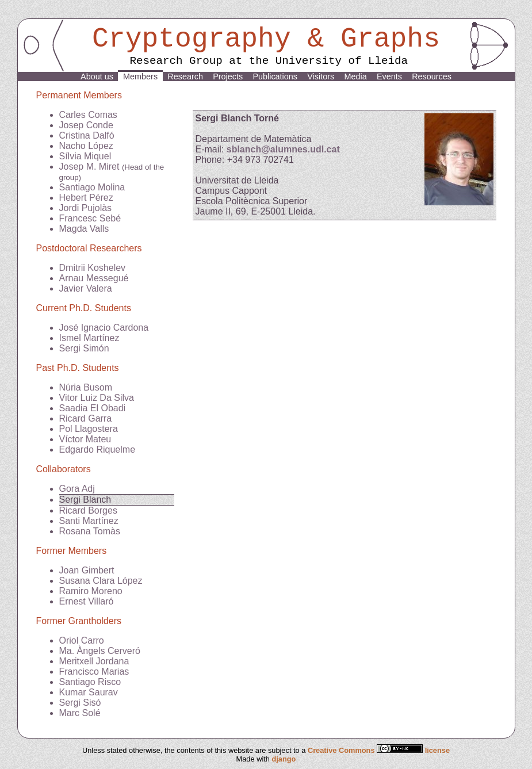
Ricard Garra (86, 418)
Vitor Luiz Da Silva (97, 398)
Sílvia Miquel (85, 156)
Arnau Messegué (94, 278)
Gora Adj (77, 489)
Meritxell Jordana (94, 661)
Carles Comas (88, 115)
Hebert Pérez (86, 198)
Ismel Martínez (89, 338)
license (437, 750)
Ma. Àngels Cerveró (100, 651)
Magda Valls (84, 229)
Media (355, 76)
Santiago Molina (92, 187)
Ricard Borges (88, 510)
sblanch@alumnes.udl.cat (283, 149)
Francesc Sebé (90, 218)
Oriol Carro (82, 640)
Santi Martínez (89, 521)
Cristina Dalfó (87, 135)
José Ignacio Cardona (104, 328)
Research (185, 76)
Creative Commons (366, 750)
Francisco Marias (94, 672)
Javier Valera (86, 288)
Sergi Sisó (80, 703)
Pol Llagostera (89, 429)
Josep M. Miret (89, 167)
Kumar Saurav (89, 692)
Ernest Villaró (87, 601)
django (284, 759)
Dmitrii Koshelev (93, 268)
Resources (432, 76)
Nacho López (86, 146)
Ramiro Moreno (91, 591)
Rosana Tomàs (90, 531)
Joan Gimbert (87, 570)
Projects (228, 76)
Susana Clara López (101, 581)
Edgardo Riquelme (97, 449)
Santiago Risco (90, 682)
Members (140, 76)
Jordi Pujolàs (86, 208)
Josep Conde (86, 125)
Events (389, 76)
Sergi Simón (84, 348)
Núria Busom (86, 387)
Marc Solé (80, 713)
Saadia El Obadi (93, 408)
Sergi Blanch (85, 500)
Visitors (321, 76)
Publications (275, 76)
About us (97, 76)
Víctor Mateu (85, 439)
